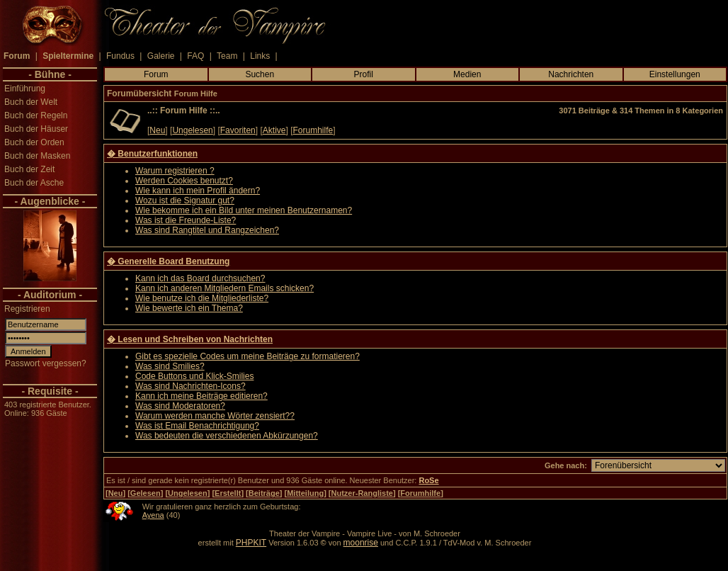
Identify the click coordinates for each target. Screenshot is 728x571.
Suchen (260, 74)
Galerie (161, 56)
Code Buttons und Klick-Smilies (194, 376)
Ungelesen (192, 130)
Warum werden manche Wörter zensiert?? (215, 416)
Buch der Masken (37, 156)
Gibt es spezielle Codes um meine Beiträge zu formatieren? (248, 356)
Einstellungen (675, 74)
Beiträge (264, 493)
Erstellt (228, 493)
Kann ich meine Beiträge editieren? (201, 396)
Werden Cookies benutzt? (184, 181)
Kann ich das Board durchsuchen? (200, 278)
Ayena (153, 515)
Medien (467, 74)
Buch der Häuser (36, 129)
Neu (157, 130)
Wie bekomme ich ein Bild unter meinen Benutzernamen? (244, 210)
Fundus (120, 56)
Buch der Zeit (29, 169)
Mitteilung (305, 493)
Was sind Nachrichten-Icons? (190, 386)
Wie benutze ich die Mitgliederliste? (202, 298)
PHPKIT (251, 543)
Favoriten (238, 130)
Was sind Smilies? (170, 366)
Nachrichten (571, 74)
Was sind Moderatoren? (180, 406)
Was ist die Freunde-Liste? (186, 220)
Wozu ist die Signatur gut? (185, 200)
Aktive (274, 130)
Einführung (25, 89)
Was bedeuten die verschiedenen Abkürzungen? (227, 436)
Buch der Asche (34, 183)
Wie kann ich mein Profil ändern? (198, 191)
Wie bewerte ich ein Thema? (189, 308)
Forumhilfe (313, 130)
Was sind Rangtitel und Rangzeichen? (207, 230)
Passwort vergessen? (46, 363)
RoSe (428, 480)
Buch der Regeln (36, 115)
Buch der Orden (34, 142)
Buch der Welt (31, 102)
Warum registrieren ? (175, 171)
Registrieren (27, 309)
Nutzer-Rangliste (362, 493)
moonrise (361, 543)
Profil (364, 74)
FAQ (195, 56)
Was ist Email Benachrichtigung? (197, 426)
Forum (156, 74)
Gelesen (146, 493)
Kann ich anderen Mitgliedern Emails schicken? (224, 288)
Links (260, 56)
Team (227, 56)
